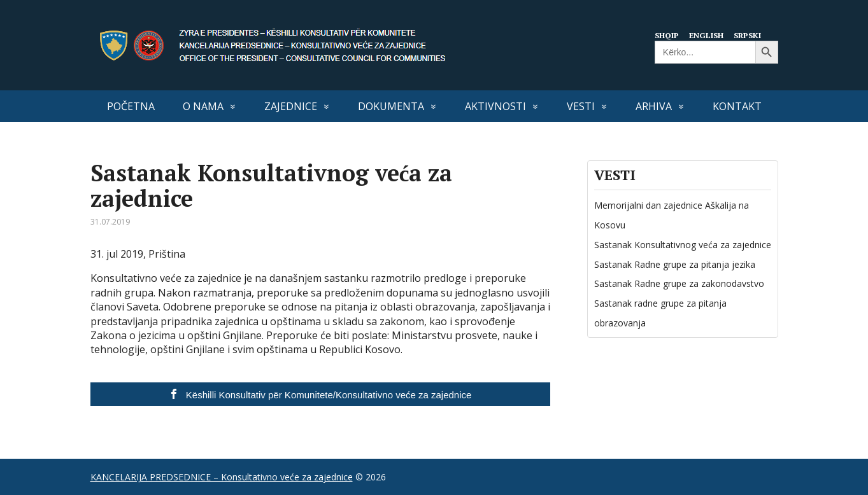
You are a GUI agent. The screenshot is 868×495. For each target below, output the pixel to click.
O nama (203, 106)
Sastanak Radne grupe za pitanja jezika (675, 264)
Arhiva (654, 106)
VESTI (581, 106)
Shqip (668, 35)
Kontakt (737, 106)
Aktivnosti (495, 106)
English (709, 35)
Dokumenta (391, 106)
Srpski (751, 35)
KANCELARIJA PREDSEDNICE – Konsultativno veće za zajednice (222, 477)
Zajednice (291, 106)
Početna (131, 106)
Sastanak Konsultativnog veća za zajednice (683, 245)
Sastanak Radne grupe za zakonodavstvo (679, 283)
